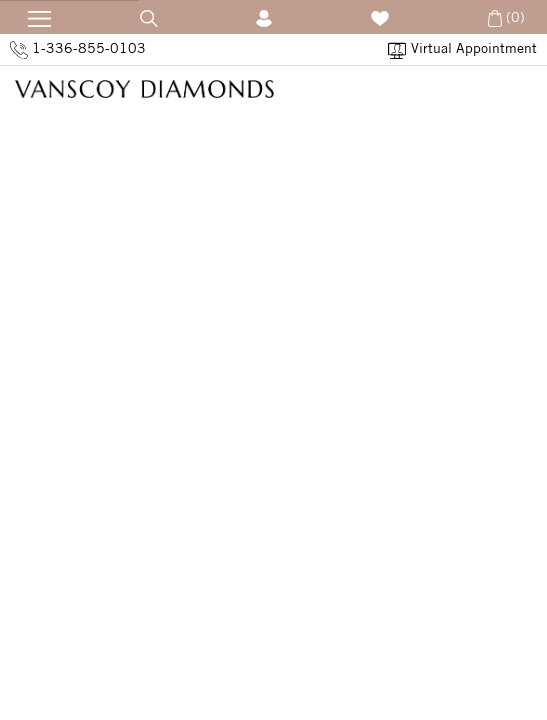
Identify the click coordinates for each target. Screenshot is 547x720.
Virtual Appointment (462, 49)
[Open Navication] (33, 15)
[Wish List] (380, 17)
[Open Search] (149, 17)
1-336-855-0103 (78, 49)
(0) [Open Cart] (504, 17)
